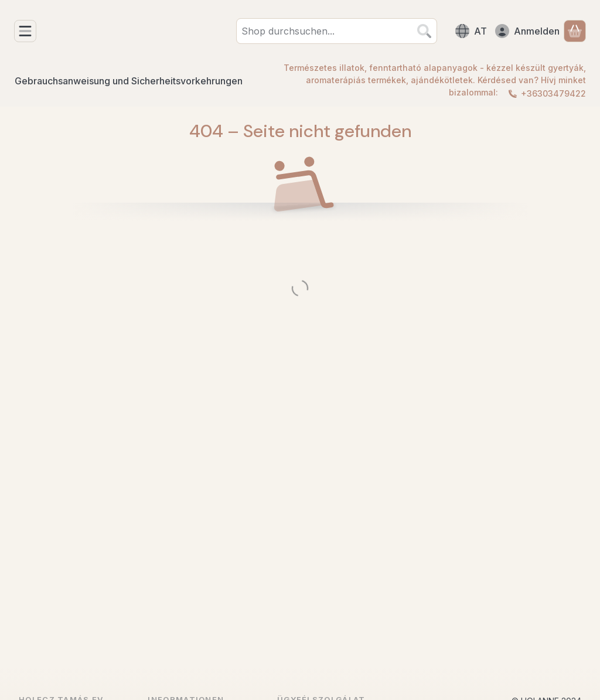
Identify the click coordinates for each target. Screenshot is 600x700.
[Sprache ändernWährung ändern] (471, 31)
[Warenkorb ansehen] (575, 31)
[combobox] (337, 31)
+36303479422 (553, 93)
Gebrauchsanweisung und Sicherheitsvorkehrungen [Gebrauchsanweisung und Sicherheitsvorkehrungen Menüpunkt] (129, 81)
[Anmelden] (527, 31)
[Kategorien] (25, 31)
